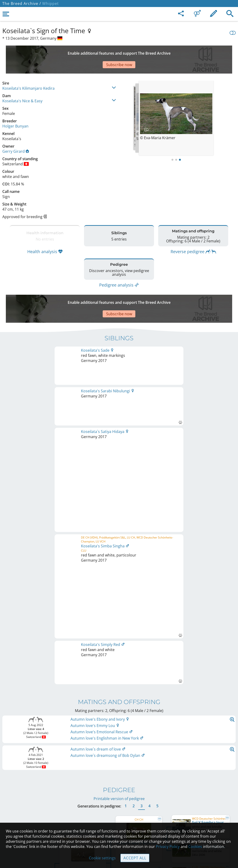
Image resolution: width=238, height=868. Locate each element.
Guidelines (119, 811)
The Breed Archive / (22, 4)
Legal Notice (119, 782)
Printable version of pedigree (119, 505)
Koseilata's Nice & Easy (22, 85)
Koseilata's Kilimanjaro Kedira (28, 72)
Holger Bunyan (15, 110)
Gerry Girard (16, 135)
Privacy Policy (168, 847)
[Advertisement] (115, 51)
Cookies (119, 821)
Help (119, 801)
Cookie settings (102, 858)
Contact (119, 791)
